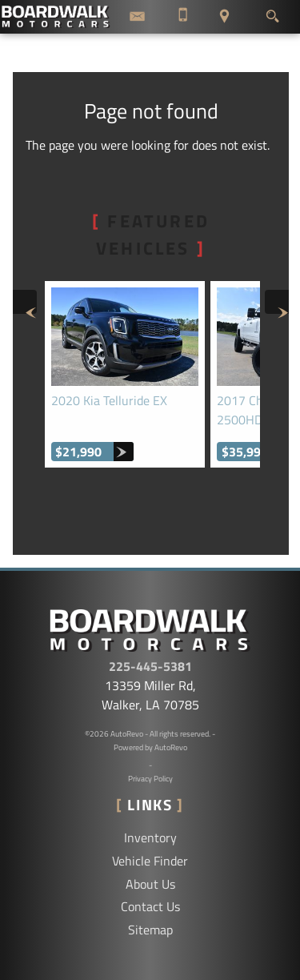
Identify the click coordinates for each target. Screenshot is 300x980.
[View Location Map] (224, 17)
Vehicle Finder (150, 861)
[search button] (272, 12)
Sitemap (150, 930)
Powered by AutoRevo (150, 747)
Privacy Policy (150, 779)
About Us (150, 884)
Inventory (150, 837)
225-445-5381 (150, 666)
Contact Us (150, 906)
